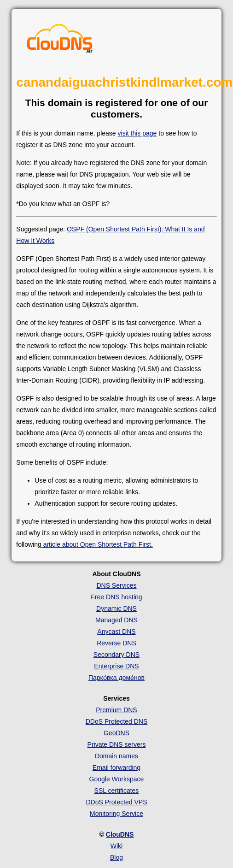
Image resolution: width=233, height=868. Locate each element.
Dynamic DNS (116, 608)
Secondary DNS (116, 655)
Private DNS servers (117, 744)
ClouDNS (120, 834)
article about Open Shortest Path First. (97, 544)
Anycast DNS (116, 632)
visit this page (137, 133)
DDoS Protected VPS (116, 802)
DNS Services (116, 585)
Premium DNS (116, 710)
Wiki (116, 846)
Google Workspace (117, 779)
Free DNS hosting (116, 597)
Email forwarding (116, 768)
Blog (116, 857)
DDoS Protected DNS (117, 721)
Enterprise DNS (116, 666)
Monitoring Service (116, 814)
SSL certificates (117, 791)
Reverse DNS (116, 643)
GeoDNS (116, 733)
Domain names (116, 756)
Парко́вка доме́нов (116, 678)
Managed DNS (116, 620)
